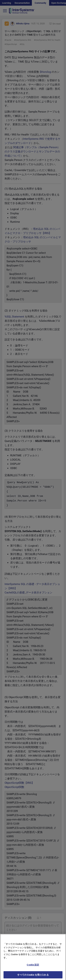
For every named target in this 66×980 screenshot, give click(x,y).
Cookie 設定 (33, 968)
